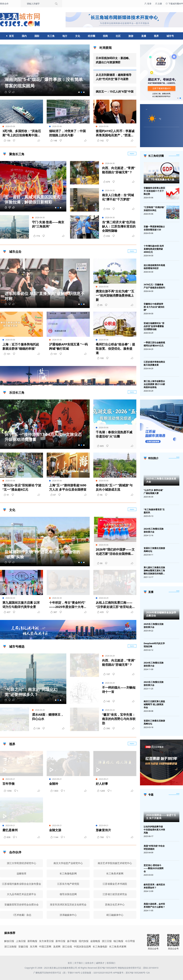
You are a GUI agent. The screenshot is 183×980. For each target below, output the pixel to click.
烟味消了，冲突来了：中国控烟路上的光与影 (67, 133)
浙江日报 (107, 941)
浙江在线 (67, 947)
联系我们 (111, 963)
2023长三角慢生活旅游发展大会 (154, 683)
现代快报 (84, 941)
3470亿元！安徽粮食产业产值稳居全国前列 (154, 286)
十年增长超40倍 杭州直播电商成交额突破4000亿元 (154, 249)
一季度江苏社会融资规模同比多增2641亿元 (154, 344)
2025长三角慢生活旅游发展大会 (161, 480)
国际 (37, 36)
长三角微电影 (100, 947)
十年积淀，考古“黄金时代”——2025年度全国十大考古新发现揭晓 (68, 605)
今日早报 (130, 941)
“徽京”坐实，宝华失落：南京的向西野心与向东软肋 (119, 719)
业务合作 (89, 963)
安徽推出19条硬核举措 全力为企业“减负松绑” (154, 307)
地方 (65, 36)
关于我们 (79, 963)
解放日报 (9, 941)
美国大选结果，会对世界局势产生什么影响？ (154, 905)
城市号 (170, 36)
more (178, 155)
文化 (78, 36)
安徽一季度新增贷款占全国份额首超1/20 (154, 228)
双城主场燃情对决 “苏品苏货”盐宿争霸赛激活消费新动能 (154, 326)
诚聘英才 (100, 963)
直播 (144, 36)
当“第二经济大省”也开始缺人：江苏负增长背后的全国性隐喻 (119, 226)
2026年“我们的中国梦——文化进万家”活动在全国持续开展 (115, 552)
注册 (159, 4)
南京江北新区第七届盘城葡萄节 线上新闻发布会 (154, 704)
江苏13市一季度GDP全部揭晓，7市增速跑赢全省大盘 (161, 178)
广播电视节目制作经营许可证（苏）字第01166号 (57, 973)
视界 (156, 36)
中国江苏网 (45, 947)
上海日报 (21, 941)
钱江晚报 (118, 941)
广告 (133, 383)
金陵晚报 (95, 941)
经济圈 (91, 36)
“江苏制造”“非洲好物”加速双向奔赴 (154, 209)
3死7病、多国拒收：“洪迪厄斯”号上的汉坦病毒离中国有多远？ (22, 133)
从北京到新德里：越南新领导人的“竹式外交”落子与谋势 (114, 77)
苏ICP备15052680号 (107, 968)
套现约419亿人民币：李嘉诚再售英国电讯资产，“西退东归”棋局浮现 (115, 133)
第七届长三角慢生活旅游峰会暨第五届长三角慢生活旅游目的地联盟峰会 (154, 570)
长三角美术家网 (118, 947)
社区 (118, 36)
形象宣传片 (103, 830)
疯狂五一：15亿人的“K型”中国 (115, 91)
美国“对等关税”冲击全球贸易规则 (154, 847)
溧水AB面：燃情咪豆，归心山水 (48, 717)
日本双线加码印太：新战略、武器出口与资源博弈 (114, 60)
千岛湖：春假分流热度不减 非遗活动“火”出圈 (114, 434)
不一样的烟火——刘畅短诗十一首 (119, 690)
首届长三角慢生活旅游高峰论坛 (154, 550)
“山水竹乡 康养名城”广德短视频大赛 (153, 492)
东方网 (34, 947)
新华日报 (60, 941)
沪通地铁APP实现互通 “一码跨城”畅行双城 (68, 346)
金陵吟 (54, 784)
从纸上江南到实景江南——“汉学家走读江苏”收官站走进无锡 (115, 605)
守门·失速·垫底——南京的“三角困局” (48, 224)
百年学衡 (9, 784)
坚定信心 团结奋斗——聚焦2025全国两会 (154, 868)
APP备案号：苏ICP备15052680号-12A (131, 973)
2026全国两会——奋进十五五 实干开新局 (161, 817)
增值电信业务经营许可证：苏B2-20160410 (138, 968)
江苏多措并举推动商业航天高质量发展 (154, 363)
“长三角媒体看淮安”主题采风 (154, 511)
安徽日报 (23, 947)
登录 (148, 4)
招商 (105, 36)
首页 (11, 36)
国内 (24, 36)
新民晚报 (32, 941)
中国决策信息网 (82, 947)
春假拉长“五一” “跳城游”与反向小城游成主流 (114, 487)
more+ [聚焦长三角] (132, 154)
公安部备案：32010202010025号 (97, 973)
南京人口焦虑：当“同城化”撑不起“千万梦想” (118, 197)
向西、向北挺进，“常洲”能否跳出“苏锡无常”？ (119, 170)
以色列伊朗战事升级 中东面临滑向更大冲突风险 (154, 830)
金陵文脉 (55, 830)
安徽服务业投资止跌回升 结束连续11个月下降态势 (154, 191)
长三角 (51, 36)
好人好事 (102, 784)
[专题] (178, 794)
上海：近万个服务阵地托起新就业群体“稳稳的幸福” (21, 346)
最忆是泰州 (10, 830)
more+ (132, 251)
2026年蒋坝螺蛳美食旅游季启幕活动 (161, 614)
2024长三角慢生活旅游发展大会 (154, 530)
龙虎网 (57, 947)
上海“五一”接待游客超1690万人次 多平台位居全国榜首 (68, 487)
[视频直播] (178, 591)
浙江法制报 (10, 947)
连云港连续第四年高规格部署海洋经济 (154, 267)
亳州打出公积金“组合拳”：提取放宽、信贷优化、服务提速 (115, 349)
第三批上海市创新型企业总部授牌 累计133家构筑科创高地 (154, 384)
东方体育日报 (46, 941)
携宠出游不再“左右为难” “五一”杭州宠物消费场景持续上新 (115, 295)
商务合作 (4, 4)
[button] (79, 92)
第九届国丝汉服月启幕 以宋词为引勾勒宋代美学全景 (21, 605)
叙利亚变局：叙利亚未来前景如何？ (154, 886)
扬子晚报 (72, 941)
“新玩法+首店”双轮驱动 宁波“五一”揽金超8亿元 (22, 487)
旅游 (131, 36)
